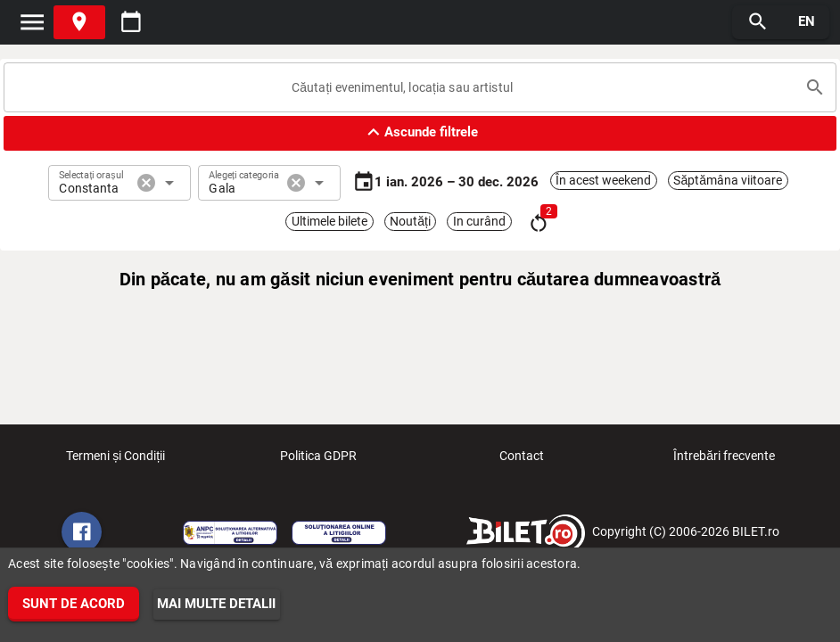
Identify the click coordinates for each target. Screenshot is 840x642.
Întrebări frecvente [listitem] (724, 461)
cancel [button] (146, 183)
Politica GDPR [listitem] (318, 461)
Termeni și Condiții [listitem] (115, 461)
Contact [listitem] (522, 461)
